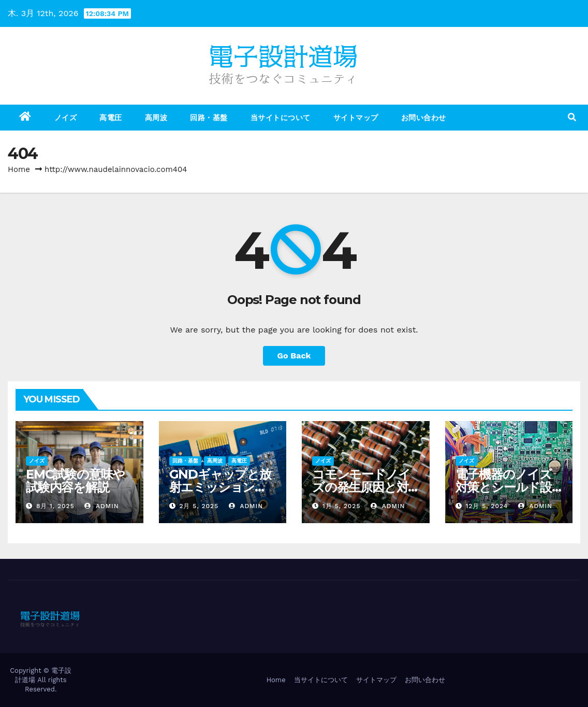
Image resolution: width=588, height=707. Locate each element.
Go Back (294, 356)
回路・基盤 (209, 118)
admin (101, 506)
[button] (572, 117)
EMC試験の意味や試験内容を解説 (75, 481)
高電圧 (111, 118)
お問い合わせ (424, 118)
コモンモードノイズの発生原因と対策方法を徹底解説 (361, 487)
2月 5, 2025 (199, 506)
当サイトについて (281, 118)
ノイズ (66, 118)
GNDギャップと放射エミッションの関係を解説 (220, 487)
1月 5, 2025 (342, 506)
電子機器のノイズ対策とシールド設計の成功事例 (504, 487)
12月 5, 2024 (487, 506)
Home (19, 169)
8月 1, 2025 (55, 506)
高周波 (156, 118)
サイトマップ (356, 118)
